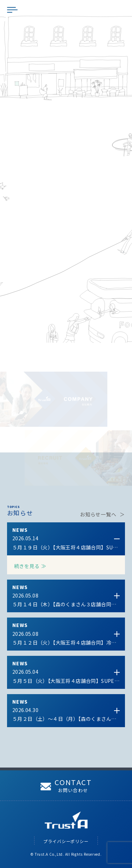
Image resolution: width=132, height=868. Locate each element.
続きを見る (27, 566)
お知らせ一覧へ (98, 514)
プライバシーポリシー (66, 841)
